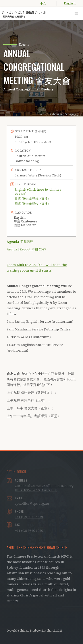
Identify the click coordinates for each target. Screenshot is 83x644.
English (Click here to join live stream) (38, 192)
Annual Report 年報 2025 (26, 249)
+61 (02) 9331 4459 (29, 517)
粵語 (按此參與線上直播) (32, 199)
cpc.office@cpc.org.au (32, 504)
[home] (24, 13)
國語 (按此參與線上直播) (32, 204)
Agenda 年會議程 (20, 242)
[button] (76, 13)
